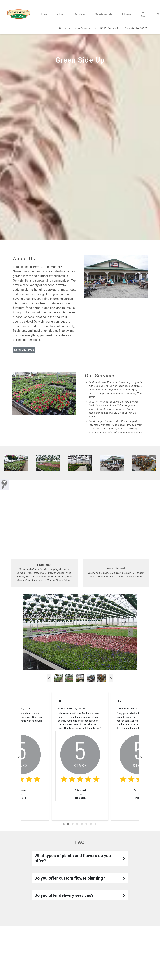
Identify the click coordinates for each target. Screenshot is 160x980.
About (61, 14)
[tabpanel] (80, 756)
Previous (30, 632)
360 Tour (144, 14)
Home (44, 14)
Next (130, 632)
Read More (64, 728)
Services (80, 14)
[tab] (64, 824)
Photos (127, 14)
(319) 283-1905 (24, 350)
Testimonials (104, 14)
